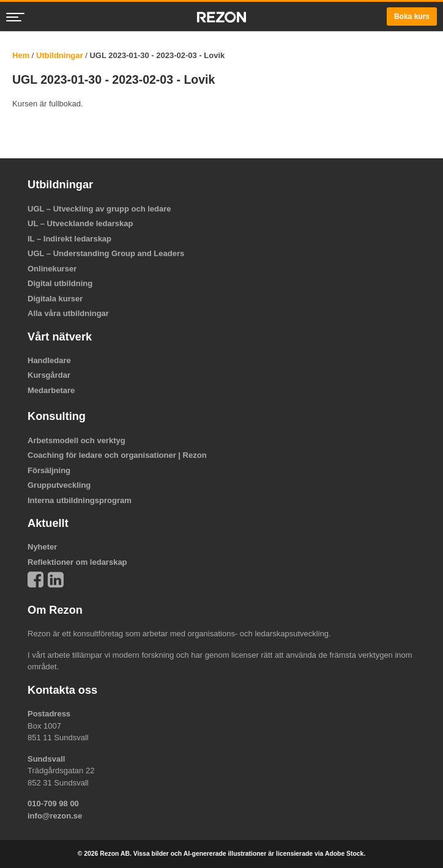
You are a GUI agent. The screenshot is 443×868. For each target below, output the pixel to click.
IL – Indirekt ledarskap (69, 239)
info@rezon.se (55, 816)
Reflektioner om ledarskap (77, 562)
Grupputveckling (59, 485)
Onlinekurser (52, 269)
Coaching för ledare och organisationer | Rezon (117, 455)
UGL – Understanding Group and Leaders (106, 253)
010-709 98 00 (53, 804)
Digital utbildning (60, 283)
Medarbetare (51, 390)
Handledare (49, 360)
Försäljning (49, 470)
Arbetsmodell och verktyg (76, 440)
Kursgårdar (49, 375)
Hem (21, 55)
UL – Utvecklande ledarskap (80, 223)
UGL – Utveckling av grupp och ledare (99, 209)
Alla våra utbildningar (68, 313)
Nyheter (42, 547)
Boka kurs (412, 17)
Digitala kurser (55, 299)
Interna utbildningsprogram (80, 500)
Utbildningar (60, 55)
